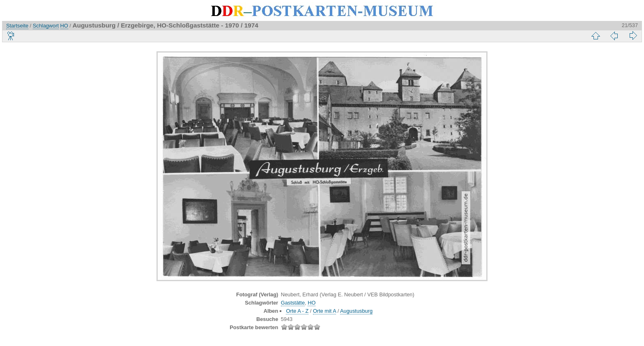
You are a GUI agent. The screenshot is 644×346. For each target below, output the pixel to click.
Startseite (17, 26)
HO (64, 26)
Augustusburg (356, 311)
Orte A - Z (297, 311)
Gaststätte (293, 303)
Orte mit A (324, 311)
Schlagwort (46, 26)
